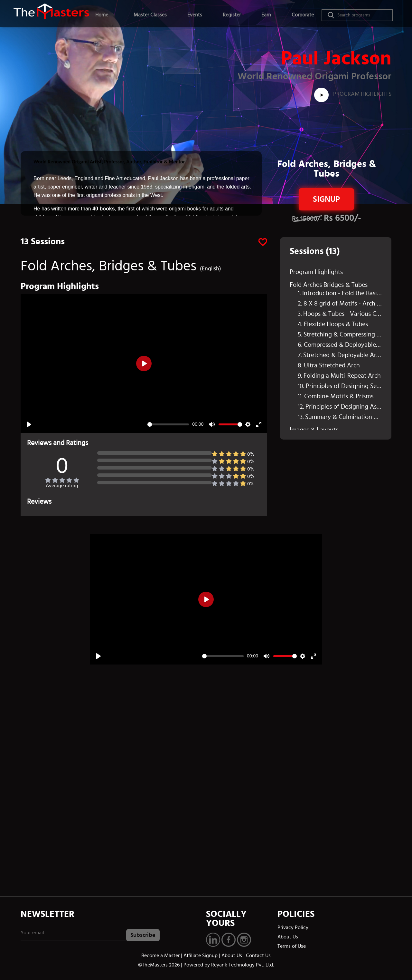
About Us (288, 937)
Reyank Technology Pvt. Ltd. (243, 965)
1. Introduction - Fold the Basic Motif (340, 293)
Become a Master (160, 956)
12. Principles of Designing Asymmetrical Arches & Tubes (340, 407)
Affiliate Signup (201, 956)
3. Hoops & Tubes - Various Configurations (340, 314)
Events (195, 15)
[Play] (29, 424)
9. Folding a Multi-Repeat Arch (339, 376)
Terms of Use (292, 946)
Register (232, 15)
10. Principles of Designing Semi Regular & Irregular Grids (340, 386)
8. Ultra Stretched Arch (329, 365)
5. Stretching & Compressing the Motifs (340, 335)
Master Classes (150, 15)
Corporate (303, 15)
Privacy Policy (293, 927)
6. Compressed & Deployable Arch (340, 345)
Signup (326, 199)
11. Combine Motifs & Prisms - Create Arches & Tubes (340, 396)
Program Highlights (353, 94)
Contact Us (258, 956)
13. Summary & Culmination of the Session (340, 417)
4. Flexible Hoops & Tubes (333, 324)
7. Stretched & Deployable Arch (340, 355)
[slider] (168, 424)
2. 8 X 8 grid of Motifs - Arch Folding (340, 304)
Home (102, 15)
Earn (266, 15)
